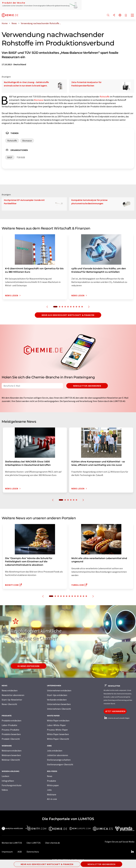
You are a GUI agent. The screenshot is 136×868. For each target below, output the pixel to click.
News (50, 776)
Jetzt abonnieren (115, 711)
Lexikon (5, 776)
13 (86, 596)
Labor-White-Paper (56, 725)
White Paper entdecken (58, 721)
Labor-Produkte (9, 725)
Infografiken (8, 781)
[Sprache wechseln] (120, 15)
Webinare (52, 794)
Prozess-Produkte (10, 730)
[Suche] (108, 15)
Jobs (49, 790)
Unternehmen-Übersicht (59, 709)
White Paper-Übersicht (58, 739)
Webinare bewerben (11, 755)
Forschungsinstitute (12, 785)
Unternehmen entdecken (59, 690)
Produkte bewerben (11, 734)
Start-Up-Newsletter (12, 700)
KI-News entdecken (29, 666)
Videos (5, 790)
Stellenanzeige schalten (59, 760)
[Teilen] (114, 15)
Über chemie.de (52, 843)
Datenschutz (33, 852)
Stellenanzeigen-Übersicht (60, 764)
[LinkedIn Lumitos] (132, 852)
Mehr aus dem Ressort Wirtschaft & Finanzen (68, 315)
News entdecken (10, 690)
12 (83, 596)
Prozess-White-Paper (57, 730)
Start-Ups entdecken (57, 695)
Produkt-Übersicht (11, 739)
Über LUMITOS (34, 843)
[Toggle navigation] (132, 16)
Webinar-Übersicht (11, 760)
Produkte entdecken (11, 721)
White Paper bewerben (58, 734)
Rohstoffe (105, 97)
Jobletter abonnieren (58, 755)
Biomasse (39, 100)
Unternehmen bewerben (59, 704)
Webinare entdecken (12, 751)
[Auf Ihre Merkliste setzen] (126, 15)
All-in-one (52, 799)
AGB (20, 852)
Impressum (7, 852)
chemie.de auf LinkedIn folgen (117, 718)
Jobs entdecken (55, 751)
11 (81, 596)
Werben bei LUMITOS (12, 843)
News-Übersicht (9, 704)
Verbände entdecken (57, 700)
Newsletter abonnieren (87, 386)
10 (82, 307)
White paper (53, 785)
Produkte (52, 781)
